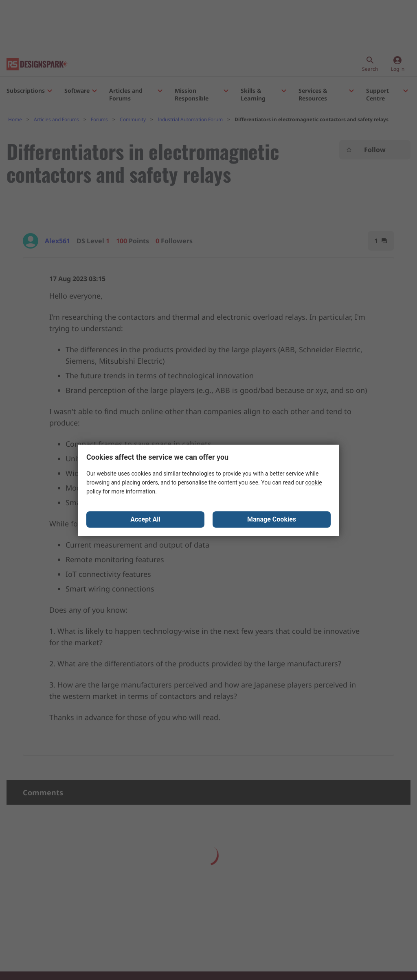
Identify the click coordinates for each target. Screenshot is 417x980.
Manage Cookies (272, 519)
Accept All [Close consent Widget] (145, 519)
